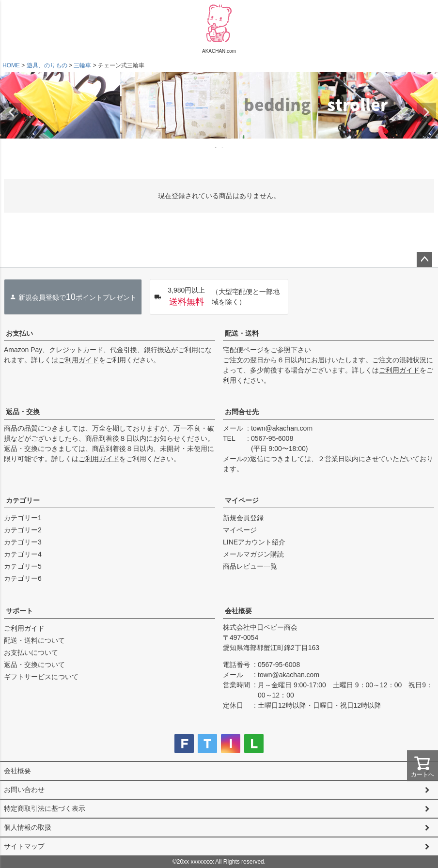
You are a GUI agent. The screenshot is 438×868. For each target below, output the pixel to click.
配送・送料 (242, 333)
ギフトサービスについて (41, 677)
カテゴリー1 (23, 518)
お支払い (19, 333)
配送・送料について (34, 640)
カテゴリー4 (23, 554)
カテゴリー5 (23, 566)
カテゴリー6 (23, 578)
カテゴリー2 (23, 530)
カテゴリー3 (23, 542)
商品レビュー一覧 (250, 566)
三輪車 (82, 65)
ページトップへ (424, 260)
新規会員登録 (243, 518)
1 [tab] (216, 147)
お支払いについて (31, 652)
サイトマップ (24, 846)
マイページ (242, 500)
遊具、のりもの (47, 65)
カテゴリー (23, 500)
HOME (11, 65)
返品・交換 (23, 412)
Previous (12, 112)
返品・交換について (34, 665)
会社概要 (238, 611)
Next (426, 112)
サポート (19, 611)
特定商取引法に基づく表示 (45, 808)
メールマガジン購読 (253, 554)
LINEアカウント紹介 (254, 542)
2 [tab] (223, 147)
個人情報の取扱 (28, 827)
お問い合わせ (24, 790)
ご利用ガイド (78, 360)
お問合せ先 (242, 412)
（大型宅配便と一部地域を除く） (217, 297)
